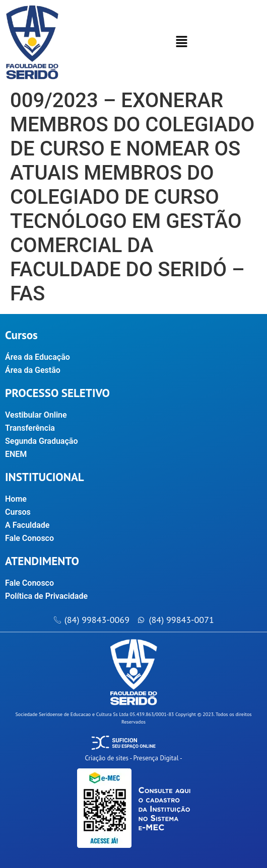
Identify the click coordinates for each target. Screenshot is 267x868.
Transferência (30, 428)
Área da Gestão (33, 370)
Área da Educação (38, 357)
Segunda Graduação (41, 441)
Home (16, 499)
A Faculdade (33, 525)
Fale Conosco (29, 538)
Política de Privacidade (46, 596)
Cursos (23, 512)
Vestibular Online (36, 415)
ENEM (16, 454)
